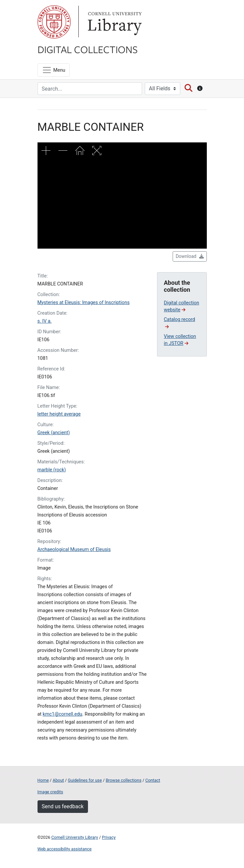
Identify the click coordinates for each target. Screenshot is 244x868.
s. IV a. (45, 321)
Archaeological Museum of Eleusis (74, 550)
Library (114, 22)
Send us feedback (63, 806)
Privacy (109, 837)
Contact (153, 780)
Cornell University (54, 22)
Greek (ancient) (54, 433)
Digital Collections (88, 49)
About (58, 780)
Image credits (50, 792)
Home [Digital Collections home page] (43, 780)
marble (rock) (52, 470)
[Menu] (54, 70)
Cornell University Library (75, 837)
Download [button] (190, 256)
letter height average (59, 414)
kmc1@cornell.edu (63, 714)
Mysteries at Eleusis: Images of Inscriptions (84, 303)
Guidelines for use (85, 780)
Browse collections (123, 780)
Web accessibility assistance (65, 849)
